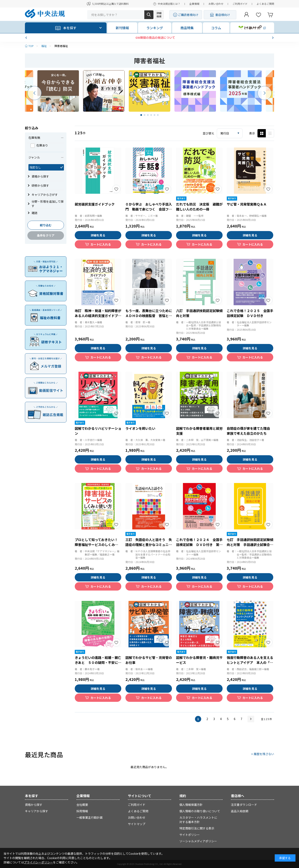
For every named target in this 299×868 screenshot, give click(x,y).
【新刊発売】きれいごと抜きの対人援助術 (149, 38)
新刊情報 (122, 28)
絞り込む (46, 225)
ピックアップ (270, 133)
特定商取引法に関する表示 (197, 828)
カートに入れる (101, 244)
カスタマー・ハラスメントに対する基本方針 (198, 820)
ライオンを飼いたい (140, 428)
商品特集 (187, 28)
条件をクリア (46, 235)
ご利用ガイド (240, 4)
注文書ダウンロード (244, 805)
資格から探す (34, 805)
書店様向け (223, 15)
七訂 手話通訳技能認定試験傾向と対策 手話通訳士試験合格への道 (250, 545)
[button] (27, 38)
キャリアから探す (37, 811)
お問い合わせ (216, 4)
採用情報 (82, 811)
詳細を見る (98, 235)
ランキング (155, 28)
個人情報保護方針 (191, 805)
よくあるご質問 (265, 4)
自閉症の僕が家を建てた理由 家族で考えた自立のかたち (250, 431)
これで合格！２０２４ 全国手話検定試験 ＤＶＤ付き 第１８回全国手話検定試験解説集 (199, 545)
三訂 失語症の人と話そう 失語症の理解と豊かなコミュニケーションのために (149, 545)
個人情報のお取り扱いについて (200, 811)
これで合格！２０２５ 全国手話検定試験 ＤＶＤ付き (250, 313)
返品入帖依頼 (240, 811)
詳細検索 (159, 15)
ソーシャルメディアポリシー (198, 841)
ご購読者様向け (188, 15)
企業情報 (194, 4)
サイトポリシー (190, 835)
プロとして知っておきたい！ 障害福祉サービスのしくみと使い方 (98, 545)
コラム (216, 28)
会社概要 (82, 805)
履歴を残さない (264, 754)
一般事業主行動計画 (89, 817)
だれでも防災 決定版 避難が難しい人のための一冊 (199, 207)
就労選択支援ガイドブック (95, 204)
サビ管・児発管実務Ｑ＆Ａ (247, 204)
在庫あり (39, 145)
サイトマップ (137, 824)
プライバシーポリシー (38, 862)
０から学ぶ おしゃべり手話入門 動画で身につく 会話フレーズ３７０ (149, 209)
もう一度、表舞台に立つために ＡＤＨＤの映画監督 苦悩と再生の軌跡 (150, 316)
